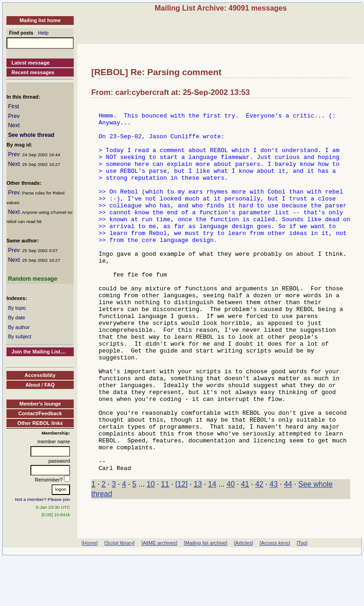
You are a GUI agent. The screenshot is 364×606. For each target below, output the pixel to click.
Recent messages (33, 72)
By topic (17, 308)
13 (198, 557)
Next (14, 125)
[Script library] (119, 582)
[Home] (90, 582)
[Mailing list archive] (205, 582)
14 (212, 557)
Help (44, 33)
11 (165, 557)
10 (151, 557)
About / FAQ (40, 385)
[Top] (302, 582)
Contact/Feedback (40, 413)
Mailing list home (40, 20)
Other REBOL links (40, 423)
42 (259, 557)
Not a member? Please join (43, 499)
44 (288, 557)
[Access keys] (275, 582)
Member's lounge (40, 404)
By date (16, 318)
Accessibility (40, 375)
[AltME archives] (159, 582)
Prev (14, 116)
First (13, 106)
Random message (32, 279)
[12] (181, 557)
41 (245, 557)
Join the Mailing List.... (39, 352)
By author (19, 327)
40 (231, 557)
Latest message (31, 63)
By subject (20, 336)
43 (274, 557)
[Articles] (244, 582)
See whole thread (31, 135)
